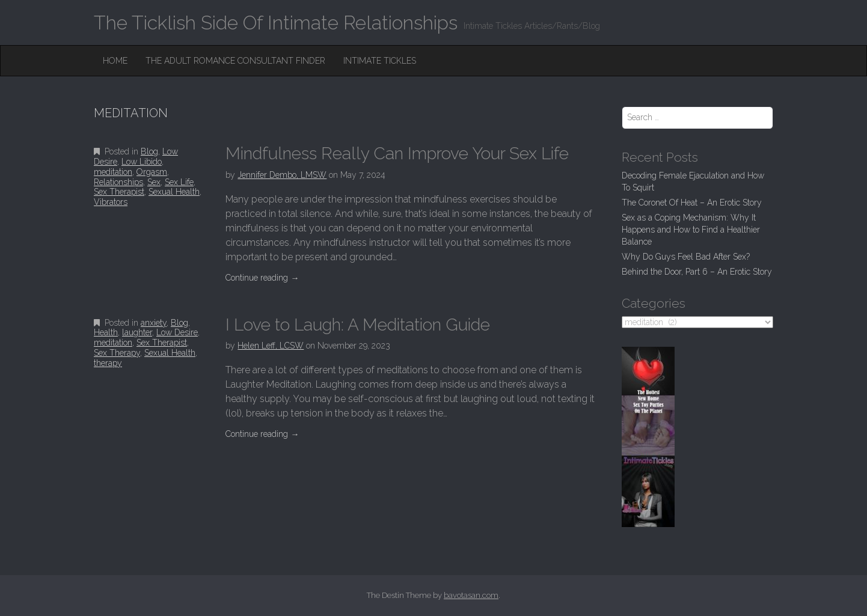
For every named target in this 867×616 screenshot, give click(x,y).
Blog (149, 151)
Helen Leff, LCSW (271, 346)
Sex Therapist (119, 192)
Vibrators (111, 202)
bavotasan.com (471, 595)
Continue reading (262, 278)
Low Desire (177, 332)
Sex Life (179, 182)
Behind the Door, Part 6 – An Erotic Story (697, 272)
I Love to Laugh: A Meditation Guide (358, 325)
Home (115, 61)
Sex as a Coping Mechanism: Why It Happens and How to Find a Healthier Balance (691, 230)
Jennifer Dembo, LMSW (282, 175)
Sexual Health (174, 192)
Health (106, 332)
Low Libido (142, 162)
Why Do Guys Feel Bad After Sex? (686, 257)
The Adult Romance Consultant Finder (235, 61)
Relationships (118, 182)
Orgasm (152, 172)
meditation (113, 172)
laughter (137, 332)
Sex (154, 182)
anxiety (154, 323)
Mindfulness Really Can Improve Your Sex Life (397, 154)
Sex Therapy (117, 353)
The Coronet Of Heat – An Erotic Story (692, 203)
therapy (108, 363)
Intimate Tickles (380, 61)
